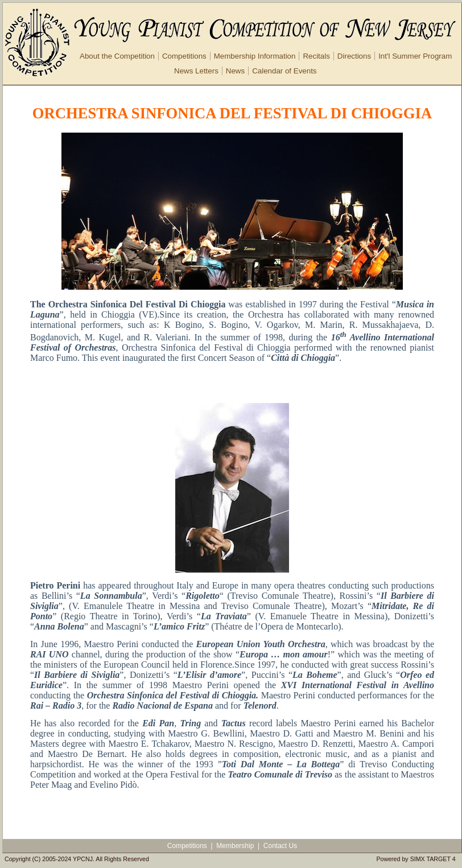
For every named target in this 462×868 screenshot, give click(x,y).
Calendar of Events (284, 71)
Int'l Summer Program (415, 56)
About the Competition (117, 56)
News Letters (196, 71)
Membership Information (255, 56)
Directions (354, 56)
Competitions (184, 56)
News (235, 71)
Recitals (316, 56)
